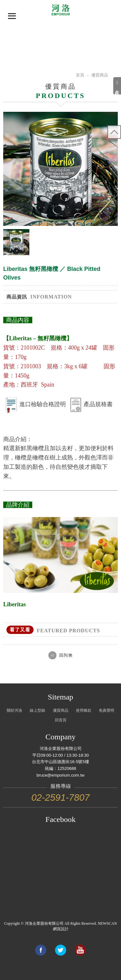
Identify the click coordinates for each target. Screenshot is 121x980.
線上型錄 (37, 710)
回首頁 (61, 720)
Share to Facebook (41, 950)
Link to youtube (80, 950)
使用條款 (84, 710)
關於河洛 (15, 710)
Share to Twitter (60, 950)
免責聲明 (106, 710)
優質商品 (61, 710)
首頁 (80, 75)
